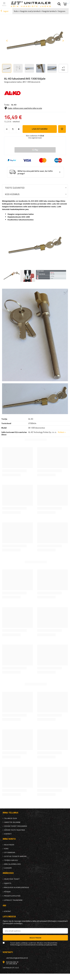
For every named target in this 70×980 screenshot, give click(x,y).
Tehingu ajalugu (11, 860)
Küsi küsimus (12, 194)
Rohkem (61, 432)
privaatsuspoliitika (12, 896)
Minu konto (9, 839)
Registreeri (9, 845)
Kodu (16, 11)
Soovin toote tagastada (15, 830)
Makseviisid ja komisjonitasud (17, 887)
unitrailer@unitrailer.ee (17, 958)
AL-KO (14, 105)
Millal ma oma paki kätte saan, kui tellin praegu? (35, 172)
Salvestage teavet (12, 879)
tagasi (5, 11)
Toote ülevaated (15, 188)
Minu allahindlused (12, 864)
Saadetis (8, 883)
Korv (6, 849)
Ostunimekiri (10, 853)
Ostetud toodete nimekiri (15, 856)
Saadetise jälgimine (12, 822)
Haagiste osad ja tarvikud (30, 11)
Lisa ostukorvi (40, 129)
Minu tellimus (11, 813)
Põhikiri (7, 892)
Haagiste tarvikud (49, 11)
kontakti (8, 834)
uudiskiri (8, 868)
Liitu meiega (9, 917)
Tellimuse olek (11, 818)
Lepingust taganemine (13, 900)
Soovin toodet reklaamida (16, 826)
